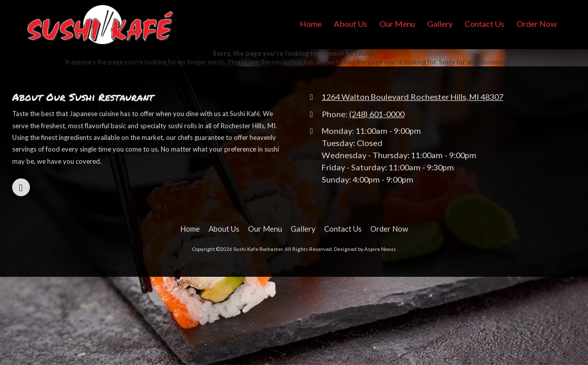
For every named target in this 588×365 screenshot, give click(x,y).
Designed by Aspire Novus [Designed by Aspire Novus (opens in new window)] (365, 249)
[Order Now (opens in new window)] (537, 24)
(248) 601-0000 (377, 114)
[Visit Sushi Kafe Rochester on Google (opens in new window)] (21, 187)
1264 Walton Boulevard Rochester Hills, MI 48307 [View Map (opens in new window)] (412, 97)
